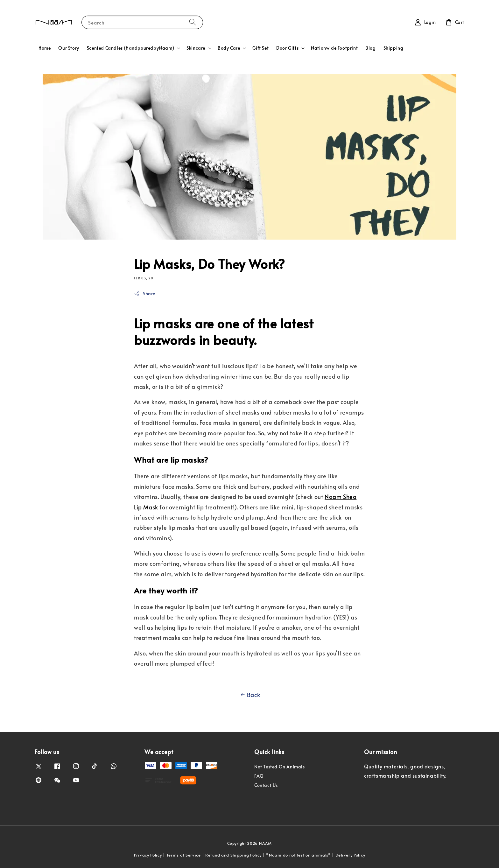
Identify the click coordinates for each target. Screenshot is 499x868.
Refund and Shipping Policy (233, 855)
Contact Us (266, 785)
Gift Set (260, 48)
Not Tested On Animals (280, 767)
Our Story (69, 48)
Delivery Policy (350, 855)
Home (45, 48)
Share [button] (145, 294)
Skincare (196, 48)
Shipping (394, 48)
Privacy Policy (148, 855)
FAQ (259, 776)
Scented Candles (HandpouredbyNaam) (130, 48)
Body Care (229, 48)
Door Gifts (287, 48)
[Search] (193, 22)
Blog (370, 48)
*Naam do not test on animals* (298, 855)
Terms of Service (184, 855)
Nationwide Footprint (334, 48)
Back (250, 695)
